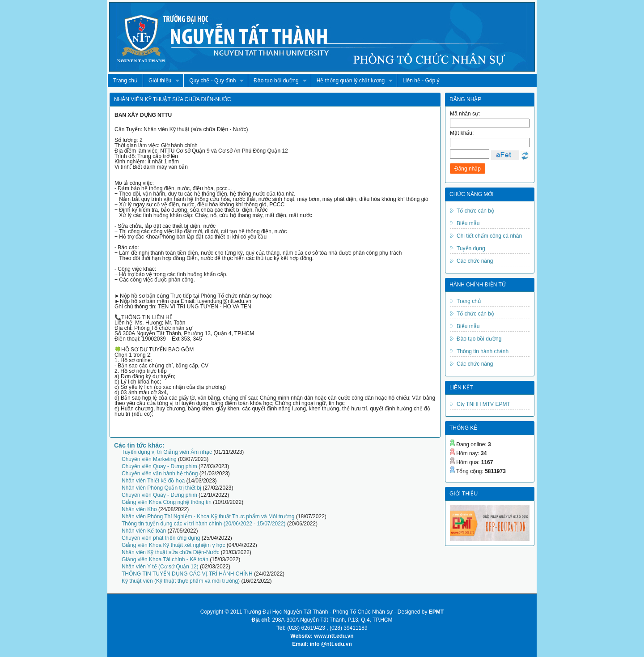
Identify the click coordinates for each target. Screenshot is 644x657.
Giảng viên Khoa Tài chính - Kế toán (165, 559)
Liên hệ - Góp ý (421, 81)
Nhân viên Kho (139, 509)
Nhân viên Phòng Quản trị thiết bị (161, 488)
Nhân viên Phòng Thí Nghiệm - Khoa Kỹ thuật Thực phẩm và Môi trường (208, 516)
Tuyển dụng (471, 248)
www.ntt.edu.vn (334, 636)
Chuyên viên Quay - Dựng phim (159, 466)
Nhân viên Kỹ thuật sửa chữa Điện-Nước (170, 552)
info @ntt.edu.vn (331, 644)
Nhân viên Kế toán (144, 531)
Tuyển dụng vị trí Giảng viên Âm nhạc (167, 452)
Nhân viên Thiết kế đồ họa (153, 481)
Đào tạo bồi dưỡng (277, 81)
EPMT (436, 612)
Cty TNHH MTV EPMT (483, 404)
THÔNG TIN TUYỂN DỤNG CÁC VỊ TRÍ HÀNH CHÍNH (187, 574)
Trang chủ (125, 81)
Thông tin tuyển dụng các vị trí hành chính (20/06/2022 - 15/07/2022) (204, 524)
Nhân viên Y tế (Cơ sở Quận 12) (160, 567)
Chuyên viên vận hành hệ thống (160, 474)
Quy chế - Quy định (214, 81)
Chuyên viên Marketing (149, 459)
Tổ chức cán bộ (475, 211)
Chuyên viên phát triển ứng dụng (161, 538)
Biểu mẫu (468, 223)
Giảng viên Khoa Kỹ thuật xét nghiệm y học (173, 545)
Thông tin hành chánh (483, 351)
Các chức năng (475, 261)
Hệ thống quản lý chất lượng (352, 81)
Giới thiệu (161, 81)
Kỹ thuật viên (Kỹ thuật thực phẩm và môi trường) (181, 581)
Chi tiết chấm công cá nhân (489, 236)
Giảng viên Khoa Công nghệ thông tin (167, 502)
